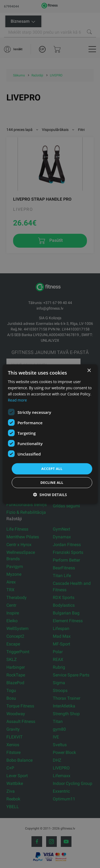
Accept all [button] (52, 469)
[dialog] (50, 434)
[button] (50, 495)
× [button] (89, 370)
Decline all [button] (52, 482)
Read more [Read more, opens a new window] (17, 400)
